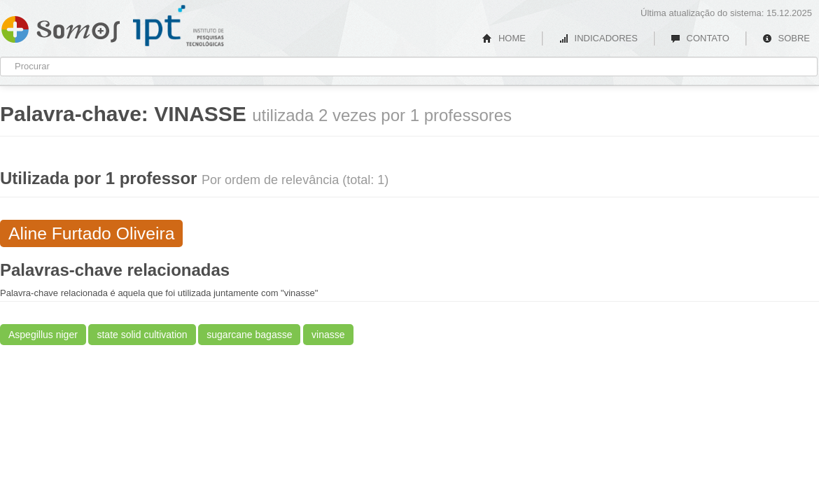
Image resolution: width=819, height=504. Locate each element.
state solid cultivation (142, 335)
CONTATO (700, 38)
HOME (504, 38)
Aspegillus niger (43, 335)
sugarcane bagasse (249, 335)
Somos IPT (61, 27)
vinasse (328, 335)
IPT (178, 26)
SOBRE (786, 38)
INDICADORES (598, 38)
